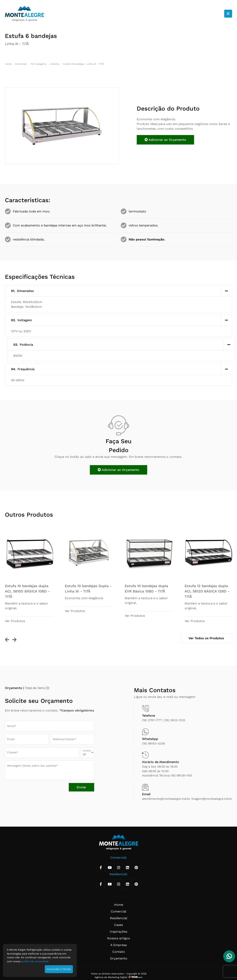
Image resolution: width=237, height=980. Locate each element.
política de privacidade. (35, 961)
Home (8, 64)
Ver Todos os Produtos (206, 638)
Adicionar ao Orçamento (165, 140)
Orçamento (119, 958)
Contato (119, 952)
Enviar (81, 787)
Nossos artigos (118, 938)
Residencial (119, 918)
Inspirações (118, 932)
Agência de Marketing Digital (111, 977)
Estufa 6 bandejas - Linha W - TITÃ (84, 64)
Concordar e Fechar (59, 969)
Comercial (21, 64)
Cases (118, 925)
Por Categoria (39, 64)
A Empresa (118, 945)
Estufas (55, 64)
